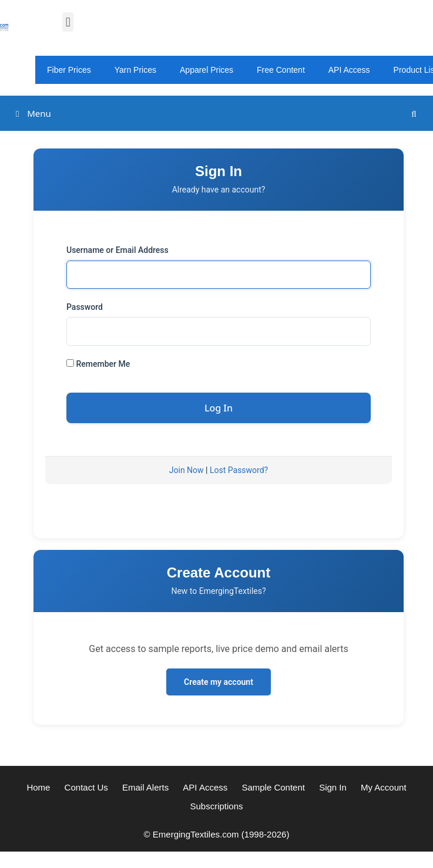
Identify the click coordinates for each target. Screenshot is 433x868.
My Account (384, 787)
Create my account (219, 682)
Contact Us (86, 787)
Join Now (187, 470)
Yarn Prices (135, 70)
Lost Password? (239, 470)
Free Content (281, 70)
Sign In (333, 787)
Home (38, 787)
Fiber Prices (69, 70)
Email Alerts (145, 787)
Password (85, 307)
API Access (349, 70)
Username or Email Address (118, 250)
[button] (68, 22)
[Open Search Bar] (414, 114)
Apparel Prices (207, 70)
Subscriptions (216, 806)
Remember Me (98, 364)
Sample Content (273, 787)
